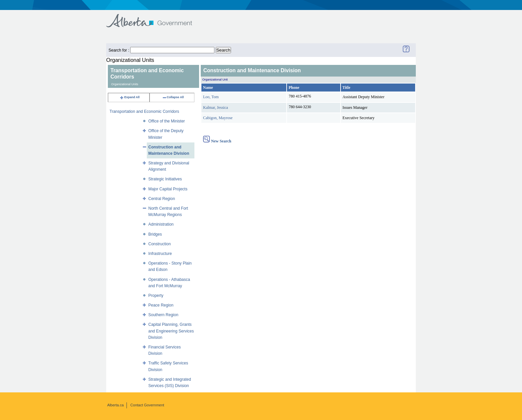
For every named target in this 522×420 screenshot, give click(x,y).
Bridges (155, 234)
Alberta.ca (116, 405)
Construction (160, 244)
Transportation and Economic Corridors (144, 111)
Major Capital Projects (168, 189)
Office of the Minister (167, 121)
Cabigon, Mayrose (218, 118)
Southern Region (163, 315)
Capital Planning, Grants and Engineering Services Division (171, 331)
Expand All (130, 97)
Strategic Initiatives (165, 179)
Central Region (162, 199)
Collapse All (173, 97)
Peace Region (161, 305)
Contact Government (147, 405)
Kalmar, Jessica (216, 107)
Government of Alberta (155, 17)
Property (156, 296)
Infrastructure (160, 254)
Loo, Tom (211, 97)
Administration (161, 224)
